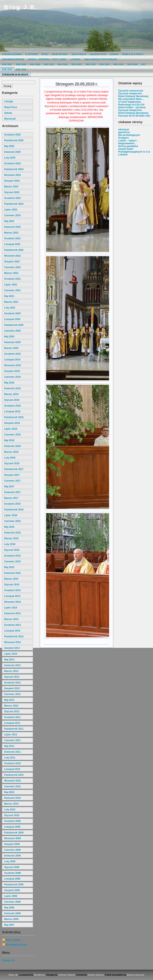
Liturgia (76, 59)
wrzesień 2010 (13, 781)
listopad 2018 (12, 412)
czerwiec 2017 (12, 481)
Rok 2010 (49, 64)
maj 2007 (9, 925)
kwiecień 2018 (12, 446)
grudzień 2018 (12, 406)
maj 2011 (9, 746)
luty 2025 (10, 158)
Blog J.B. (21, 7)
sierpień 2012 (12, 688)
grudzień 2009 (12, 821)
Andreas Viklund (67, 975)
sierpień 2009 (12, 844)
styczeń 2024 (12, 192)
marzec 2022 (11, 273)
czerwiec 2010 (12, 786)
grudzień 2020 (12, 313)
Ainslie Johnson (96, 975)
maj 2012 (9, 700)
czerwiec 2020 (12, 331)
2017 (144, 64)
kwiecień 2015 (12, 573)
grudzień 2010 (12, 763)
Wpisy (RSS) (13, 940)
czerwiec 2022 (12, 267)
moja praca (11, 107)
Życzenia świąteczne (130, 93)
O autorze (32, 54)
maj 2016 (9, 527)
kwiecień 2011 (12, 752)
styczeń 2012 (12, 711)
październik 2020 (14, 325)
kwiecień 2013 (12, 665)
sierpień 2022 (12, 262)
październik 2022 (14, 250)
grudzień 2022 (12, 238)
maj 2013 (9, 660)
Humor (114, 54)
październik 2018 (14, 417)
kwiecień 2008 (12, 913)
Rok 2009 (35, 64)
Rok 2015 (119, 64)
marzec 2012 (11, 706)
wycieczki (10, 119)
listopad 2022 (12, 244)
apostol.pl (124, 132)
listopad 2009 (12, 827)
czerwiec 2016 (12, 521)
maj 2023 (9, 221)
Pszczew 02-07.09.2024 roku (134, 116)
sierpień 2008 (12, 890)
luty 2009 (10, 861)
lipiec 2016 (11, 515)
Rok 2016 (133, 64)
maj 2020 (9, 337)
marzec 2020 (11, 348)
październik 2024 (14, 169)
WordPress (40, 975)
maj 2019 (9, 383)
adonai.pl (123, 129)
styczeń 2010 (12, 815)
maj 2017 (9, 487)
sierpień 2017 (12, 475)
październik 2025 (14, 140)
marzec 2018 (11, 452)
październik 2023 (14, 204)
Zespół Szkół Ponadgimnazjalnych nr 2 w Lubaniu (134, 152)
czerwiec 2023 (12, 215)
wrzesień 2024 (13, 175)
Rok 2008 (21, 64)
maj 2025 (9, 146)
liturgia (9, 101)
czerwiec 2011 (12, 740)
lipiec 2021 (11, 285)
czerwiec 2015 (12, 562)
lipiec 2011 (11, 735)
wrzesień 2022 (13, 256)
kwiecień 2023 (12, 227)
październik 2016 (14, 510)
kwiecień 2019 (12, 388)
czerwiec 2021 (12, 290)
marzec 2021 (11, 302)
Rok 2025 (21, 69)
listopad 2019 (12, 360)
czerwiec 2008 (12, 902)
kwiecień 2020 (12, 342)
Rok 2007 (7, 64)
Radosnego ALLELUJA (131, 105)
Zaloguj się (8, 960)
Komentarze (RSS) (16, 945)
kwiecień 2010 (12, 798)
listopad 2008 (12, 879)
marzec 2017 (11, 498)
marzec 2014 (11, 619)
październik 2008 (14, 885)
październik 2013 (14, 636)
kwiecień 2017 (12, 492)
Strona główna (12, 54)
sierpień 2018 (12, 423)
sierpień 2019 (12, 371)
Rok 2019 (7, 69)
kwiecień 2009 (12, 856)
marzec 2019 (11, 394)
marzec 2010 (11, 804)
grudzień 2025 (12, 135)
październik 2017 (14, 469)
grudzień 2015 (12, 556)
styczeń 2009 (12, 867)
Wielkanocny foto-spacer (101, 59)
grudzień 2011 (12, 717)
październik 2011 (14, 729)
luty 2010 (10, 810)
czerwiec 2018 (12, 435)
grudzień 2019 (12, 354)
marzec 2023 (11, 233)
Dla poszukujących (129, 135)
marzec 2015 (11, 579)
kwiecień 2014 (12, 613)
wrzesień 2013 (13, 642)
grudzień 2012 (12, 683)
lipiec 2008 (11, 896)
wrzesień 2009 (13, 838)
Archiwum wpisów (13, 59)
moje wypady (60, 54)
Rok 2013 (91, 64)
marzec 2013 (11, 671)
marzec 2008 (11, 919)
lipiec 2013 (11, 654)
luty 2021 (10, 308)
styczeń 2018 (12, 463)
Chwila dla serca (133, 54)
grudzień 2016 (12, 504)
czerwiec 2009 (12, 850)
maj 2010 (9, 792)
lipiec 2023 (11, 210)
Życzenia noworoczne (131, 91)
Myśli (45, 54)
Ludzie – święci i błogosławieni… (128, 142)
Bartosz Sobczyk (136, 975)
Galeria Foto (98, 54)
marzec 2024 (11, 187)
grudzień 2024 (12, 163)
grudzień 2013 (12, 625)
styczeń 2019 (12, 400)
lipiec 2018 (11, 429)
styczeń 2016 (12, 550)
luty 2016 (10, 544)
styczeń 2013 (12, 677)
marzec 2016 (11, 538)
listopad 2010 (12, 769)
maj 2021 (9, 296)
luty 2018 (10, 458)
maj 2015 (9, 567)
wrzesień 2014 (13, 602)
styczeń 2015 (12, 585)
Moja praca (79, 54)
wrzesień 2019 (13, 365)
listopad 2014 (12, 596)
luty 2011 (10, 758)
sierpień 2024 (12, 181)
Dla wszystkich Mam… (131, 99)
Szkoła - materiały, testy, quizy (47, 59)
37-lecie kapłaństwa (130, 102)
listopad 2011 (12, 723)
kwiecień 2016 (12, 533)
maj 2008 (9, 908)
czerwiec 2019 (12, 377)
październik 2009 (14, 833)
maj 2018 (9, 440)
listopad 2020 (12, 319)
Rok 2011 (63, 64)
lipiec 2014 (11, 608)
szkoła (8, 113)
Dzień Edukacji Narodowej (133, 96)
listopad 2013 (12, 631)
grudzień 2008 (12, 873)
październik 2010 (14, 775)
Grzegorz (123, 138)
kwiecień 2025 (12, 152)
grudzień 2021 (12, 279)
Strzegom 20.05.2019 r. (15, 75)
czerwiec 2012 (12, 694)
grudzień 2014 (12, 590)
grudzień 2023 (12, 198)
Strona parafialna (128, 146)
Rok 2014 (105, 64)
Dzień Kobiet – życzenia (132, 107)
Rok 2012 (77, 64)
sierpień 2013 (12, 648)
